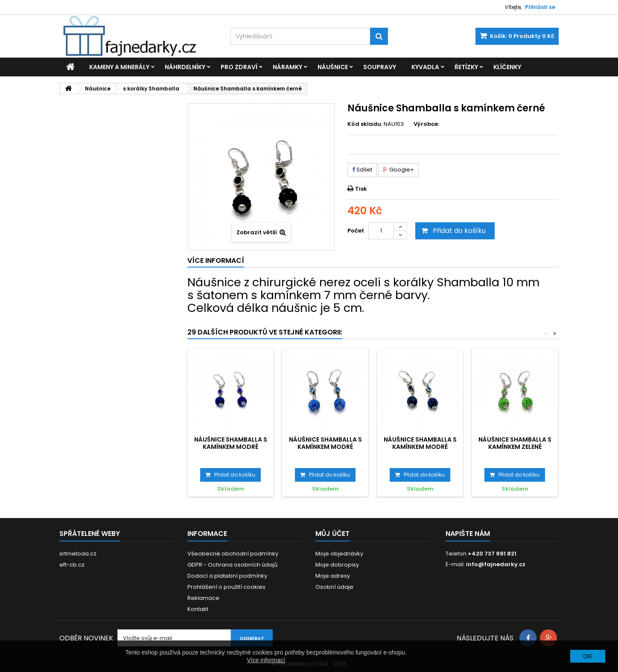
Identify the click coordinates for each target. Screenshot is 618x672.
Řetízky (466, 67)
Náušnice (333, 67)
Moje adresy (333, 576)
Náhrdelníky (185, 67)
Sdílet (362, 170)
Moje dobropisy (337, 565)
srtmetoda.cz (78, 554)
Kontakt (198, 609)
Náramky (287, 67)
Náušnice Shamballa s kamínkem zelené (515, 443)
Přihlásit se (540, 7)
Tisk (361, 189)
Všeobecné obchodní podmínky (233, 554)
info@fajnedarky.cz (496, 564)
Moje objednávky (339, 554)
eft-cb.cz (72, 565)
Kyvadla (425, 67)
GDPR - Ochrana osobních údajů (232, 565)
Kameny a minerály (119, 67)
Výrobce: (426, 124)
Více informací (266, 660)
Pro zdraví (239, 67)
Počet (356, 231)
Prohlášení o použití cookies (226, 587)
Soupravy (380, 67)
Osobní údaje (334, 587)
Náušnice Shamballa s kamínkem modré (231, 443)
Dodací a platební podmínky (227, 576)
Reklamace (203, 598)
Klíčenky (507, 67)
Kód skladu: (365, 124)
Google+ (398, 170)
